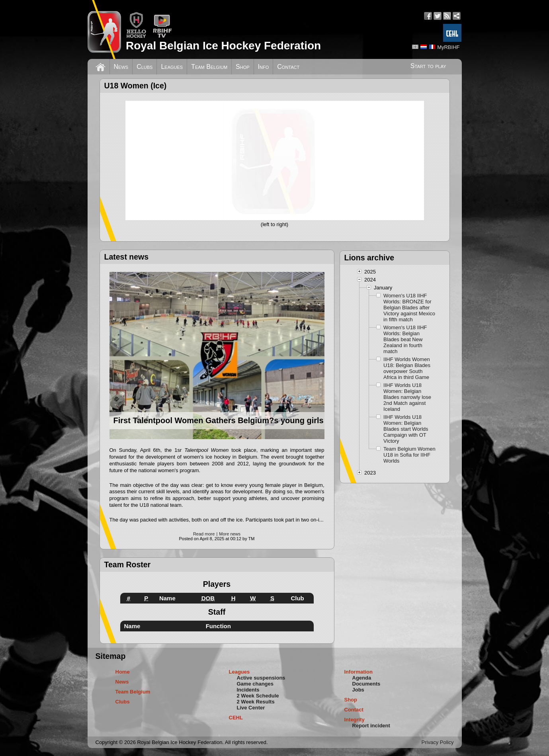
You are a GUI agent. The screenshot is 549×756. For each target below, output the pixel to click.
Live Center (251, 708)
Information (359, 672)
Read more (204, 534)
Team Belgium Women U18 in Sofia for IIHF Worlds (409, 455)
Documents (366, 684)
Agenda (362, 678)
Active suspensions (261, 678)
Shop (243, 67)
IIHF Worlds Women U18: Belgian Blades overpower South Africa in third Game (407, 368)
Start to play (428, 66)
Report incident (371, 726)
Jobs (358, 690)
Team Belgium (209, 67)
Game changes (255, 684)
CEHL (236, 718)
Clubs (145, 67)
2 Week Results (256, 702)
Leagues (172, 67)
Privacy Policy (438, 742)
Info (264, 67)
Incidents (248, 690)
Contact (288, 67)
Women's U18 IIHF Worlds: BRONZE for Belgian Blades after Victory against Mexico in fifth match (409, 308)
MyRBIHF (448, 47)
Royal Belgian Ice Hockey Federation (223, 46)
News (121, 67)
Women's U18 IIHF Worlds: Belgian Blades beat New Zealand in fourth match (405, 339)
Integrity (355, 720)
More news (230, 534)
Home (123, 672)
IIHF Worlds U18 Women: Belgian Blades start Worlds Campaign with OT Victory (406, 429)
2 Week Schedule (258, 696)
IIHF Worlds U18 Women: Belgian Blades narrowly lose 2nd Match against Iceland (407, 397)
